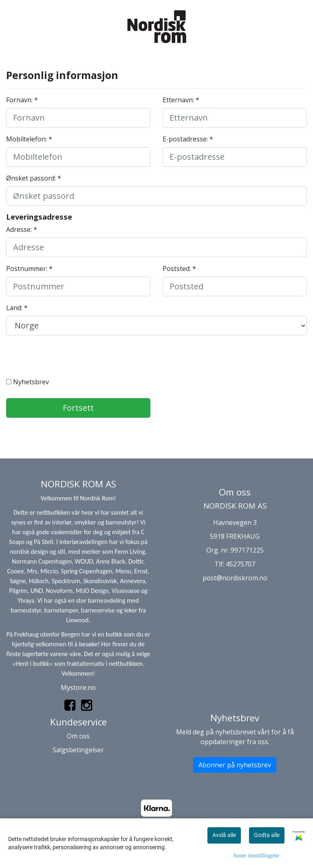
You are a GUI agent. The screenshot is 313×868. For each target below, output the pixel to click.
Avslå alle (224, 835)
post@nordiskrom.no (235, 578)
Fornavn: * (22, 100)
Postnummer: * (29, 269)
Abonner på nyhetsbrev (235, 765)
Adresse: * (22, 229)
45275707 (240, 564)
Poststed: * (179, 269)
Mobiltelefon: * (29, 139)
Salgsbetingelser (78, 750)
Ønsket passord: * (34, 178)
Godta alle (267, 835)
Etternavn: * (181, 100)
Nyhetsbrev (28, 382)
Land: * (17, 308)
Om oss (78, 736)
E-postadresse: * (188, 139)
